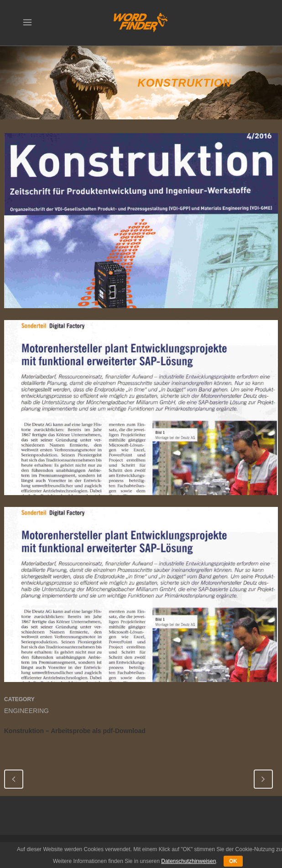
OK (233, 861)
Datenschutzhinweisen (188, 861)
